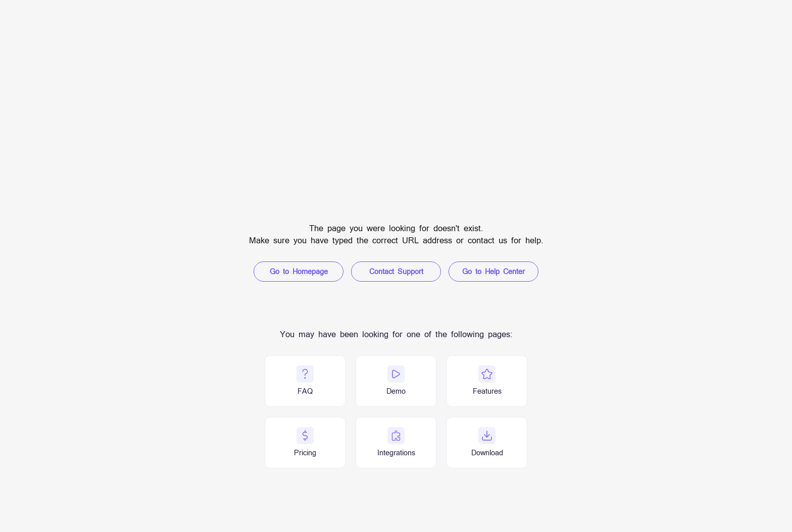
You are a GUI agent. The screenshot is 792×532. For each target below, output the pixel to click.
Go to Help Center (493, 271)
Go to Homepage (299, 271)
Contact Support (396, 271)
